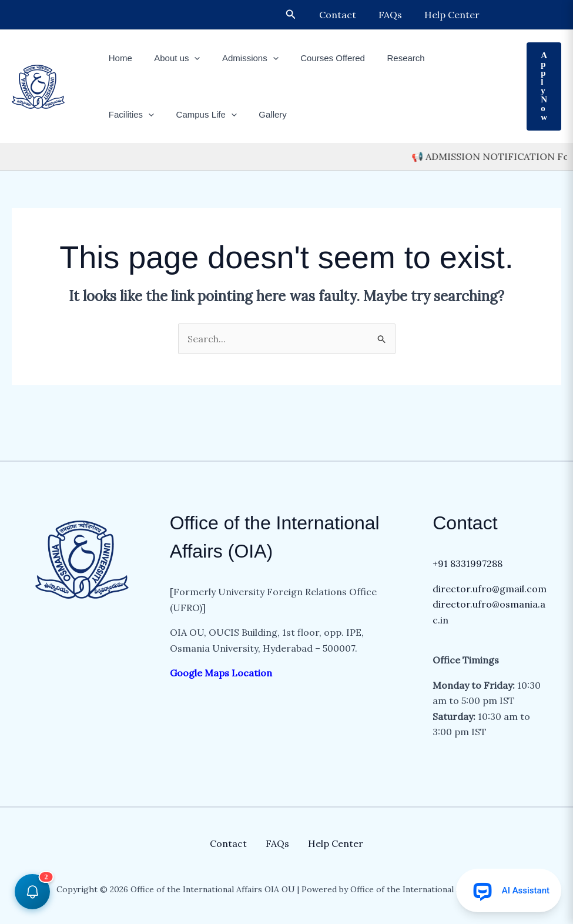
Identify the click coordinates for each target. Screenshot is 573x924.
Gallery (199, 114)
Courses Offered (317, 58)
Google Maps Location (222, 673)
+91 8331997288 (468, 563)
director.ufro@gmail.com (490, 589)
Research (386, 58)
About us (170, 58)
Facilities (445, 58)
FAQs (396, 15)
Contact (346, 15)
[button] (301, 15)
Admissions (239, 58)
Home (118, 58)
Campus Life (137, 115)
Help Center (454, 15)
